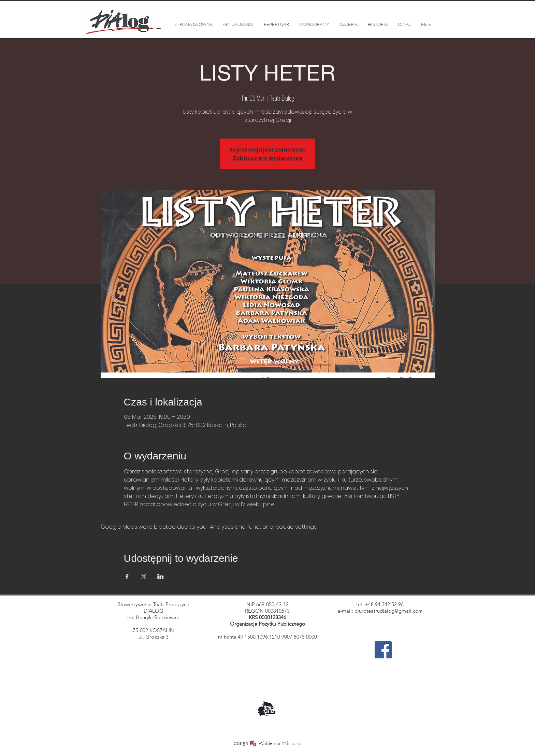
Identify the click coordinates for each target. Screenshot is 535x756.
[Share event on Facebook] (127, 576)
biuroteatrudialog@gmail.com (389, 611)
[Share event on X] (144, 576)
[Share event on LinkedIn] (161, 576)
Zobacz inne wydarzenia (267, 158)
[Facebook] (383, 650)
